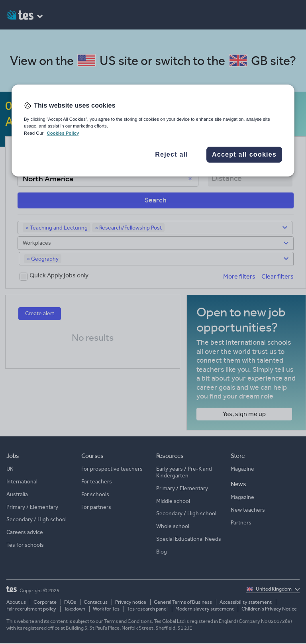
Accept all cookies (244, 154)
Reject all (172, 154)
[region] (153, 130)
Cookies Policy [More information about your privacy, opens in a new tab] (63, 133)
